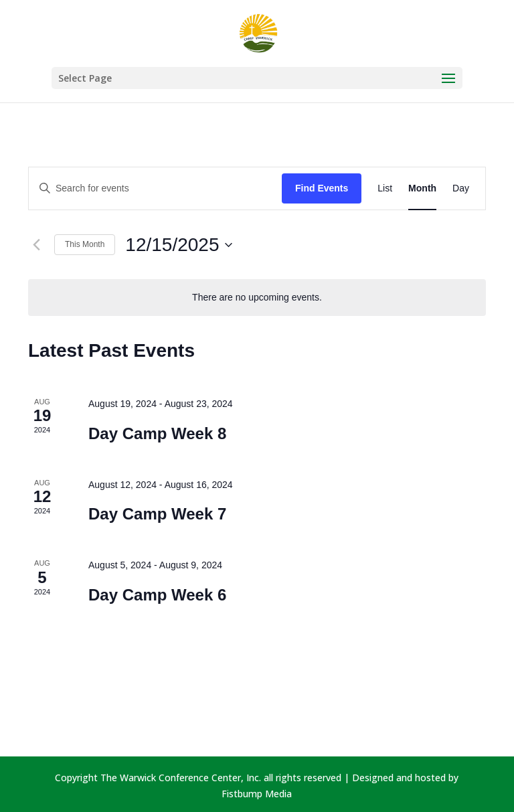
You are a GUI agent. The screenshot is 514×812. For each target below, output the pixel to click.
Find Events (322, 188)
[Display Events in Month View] (422, 188)
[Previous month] (36, 245)
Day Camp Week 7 (157, 514)
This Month (85, 244)
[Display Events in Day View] (461, 188)
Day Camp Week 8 (157, 433)
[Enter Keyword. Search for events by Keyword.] (155, 188)
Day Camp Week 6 (157, 595)
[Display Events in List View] (385, 188)
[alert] (257, 298)
